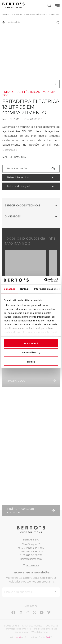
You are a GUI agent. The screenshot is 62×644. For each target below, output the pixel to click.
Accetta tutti (31, 343)
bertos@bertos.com (31, 559)
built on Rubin (41, 637)
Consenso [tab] (10, 289)
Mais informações (14, 157)
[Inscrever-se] (55, 592)
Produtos (7, 15)
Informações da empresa (18, 629)
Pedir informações (31, 169)
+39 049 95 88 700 (32, 552)
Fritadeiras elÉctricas (36, 15)
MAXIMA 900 (55, 15)
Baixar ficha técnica (31, 177)
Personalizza (31, 352)
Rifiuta (31, 362)
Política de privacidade (46, 629)
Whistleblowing (40, 632)
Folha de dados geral (31, 186)
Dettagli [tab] (25, 289)
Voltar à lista (11, 22)
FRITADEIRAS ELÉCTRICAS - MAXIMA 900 (29, 94)
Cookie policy (21, 632)
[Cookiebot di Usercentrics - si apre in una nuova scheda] (44, 280)
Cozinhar (18, 15)
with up (18, 637)
